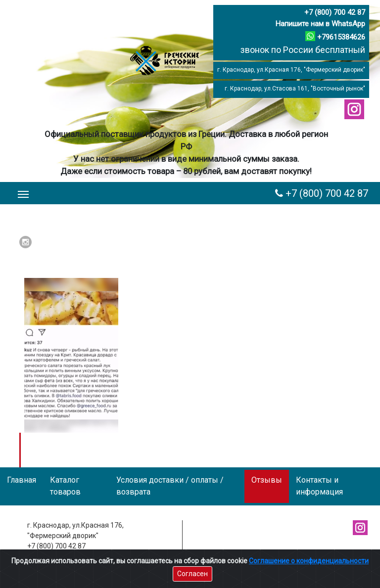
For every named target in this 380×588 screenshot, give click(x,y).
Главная (22, 480)
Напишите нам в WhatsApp (320, 24)
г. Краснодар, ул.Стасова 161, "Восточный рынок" (295, 89)
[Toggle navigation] (23, 193)
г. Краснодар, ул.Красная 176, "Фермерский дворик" (291, 70)
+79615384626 (341, 37)
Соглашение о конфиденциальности (309, 561)
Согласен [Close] (192, 574)
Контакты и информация (319, 486)
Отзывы (267, 480)
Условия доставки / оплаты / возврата (170, 486)
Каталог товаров (65, 486)
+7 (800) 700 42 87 (335, 12)
